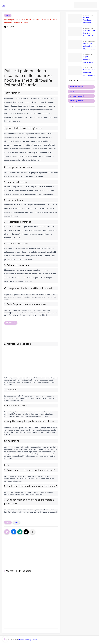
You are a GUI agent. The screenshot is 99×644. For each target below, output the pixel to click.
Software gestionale (76, 101)
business (72, 91)
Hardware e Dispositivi (77, 96)
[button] (14, 532)
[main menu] (4, 5)
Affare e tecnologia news (28, 640)
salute (8, 15)
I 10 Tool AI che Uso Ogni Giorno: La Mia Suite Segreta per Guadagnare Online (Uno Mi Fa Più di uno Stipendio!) (89, 33)
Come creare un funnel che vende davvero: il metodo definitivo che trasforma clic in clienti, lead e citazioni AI (89, 73)
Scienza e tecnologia (76, 87)
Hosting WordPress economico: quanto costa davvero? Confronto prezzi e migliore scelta (90, 20)
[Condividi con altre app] (32, 532)
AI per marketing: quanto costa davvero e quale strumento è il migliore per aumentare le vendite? (89, 59)
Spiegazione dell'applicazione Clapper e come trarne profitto (90, 46)
